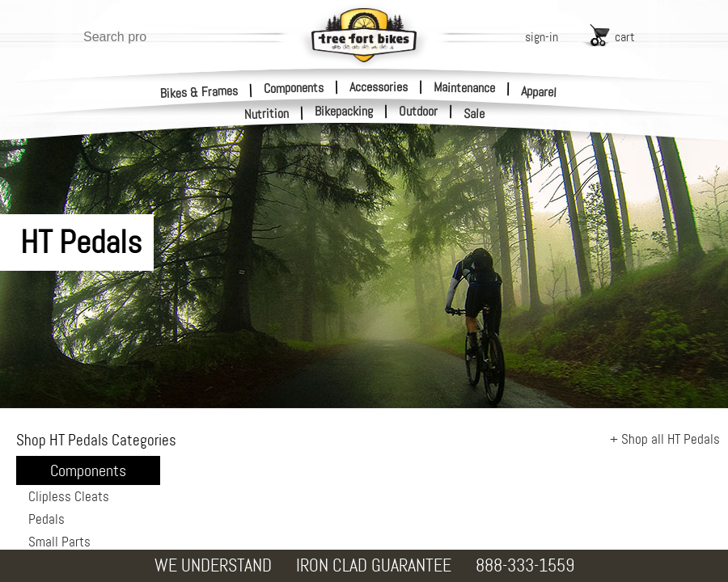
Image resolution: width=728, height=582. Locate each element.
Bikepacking (344, 112)
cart (625, 37)
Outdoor (418, 112)
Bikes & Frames (199, 92)
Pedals (47, 519)
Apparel (539, 92)
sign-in (542, 37)
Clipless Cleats (69, 496)
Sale (474, 114)
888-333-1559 (525, 565)
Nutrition (267, 114)
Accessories (379, 87)
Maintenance (464, 87)
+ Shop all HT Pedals (665, 439)
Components (294, 87)
